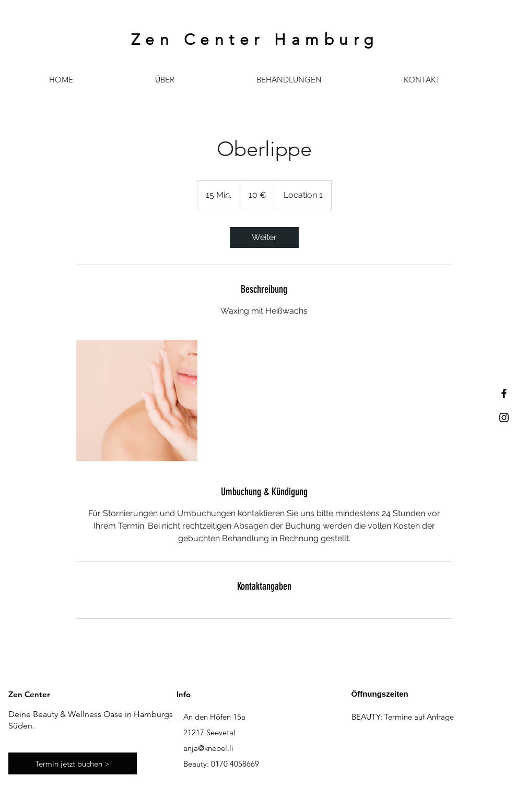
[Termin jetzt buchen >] (73, 763)
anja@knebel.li (208, 748)
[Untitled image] (137, 401)
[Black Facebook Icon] (504, 393)
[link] (264, 237)
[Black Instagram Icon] (504, 417)
